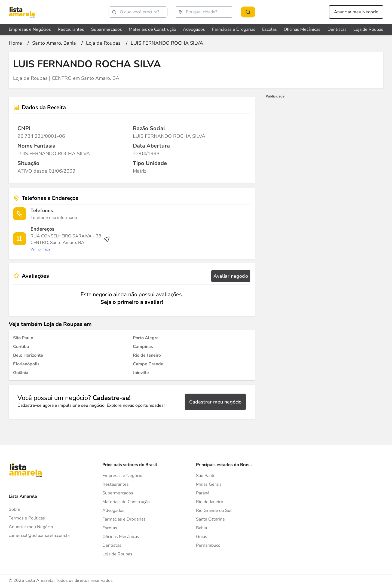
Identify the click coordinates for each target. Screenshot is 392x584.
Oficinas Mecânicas (121, 537)
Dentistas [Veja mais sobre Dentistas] (337, 29)
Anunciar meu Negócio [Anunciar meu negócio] (356, 12)
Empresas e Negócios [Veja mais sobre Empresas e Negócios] (30, 29)
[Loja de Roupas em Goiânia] (21, 373)
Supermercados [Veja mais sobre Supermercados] (107, 29)
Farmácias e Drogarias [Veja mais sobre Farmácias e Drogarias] (234, 29)
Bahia (201, 528)
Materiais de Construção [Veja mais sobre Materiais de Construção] (152, 29)
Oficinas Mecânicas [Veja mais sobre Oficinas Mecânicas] (302, 29)
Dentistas (112, 545)
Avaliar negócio (231, 276)
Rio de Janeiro (210, 502)
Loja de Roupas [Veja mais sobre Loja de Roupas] (368, 29)
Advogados (113, 510)
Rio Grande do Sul (214, 510)
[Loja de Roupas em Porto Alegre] (146, 338)
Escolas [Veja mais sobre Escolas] (269, 29)
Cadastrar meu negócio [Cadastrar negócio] (215, 402)
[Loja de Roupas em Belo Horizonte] (28, 355)
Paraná (203, 493)
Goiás (202, 537)
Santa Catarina (210, 519)
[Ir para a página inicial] (15, 43)
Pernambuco (208, 545)
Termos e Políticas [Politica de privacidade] (27, 518)
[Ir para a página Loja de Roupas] (103, 43)
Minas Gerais (209, 484)
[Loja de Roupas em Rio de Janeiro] (147, 355)
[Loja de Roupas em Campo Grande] (148, 364)
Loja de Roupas (117, 554)
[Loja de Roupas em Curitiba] (21, 347)
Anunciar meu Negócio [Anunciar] (31, 527)
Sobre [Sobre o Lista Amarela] (15, 509)
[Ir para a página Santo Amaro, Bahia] (54, 43)
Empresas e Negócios (123, 476)
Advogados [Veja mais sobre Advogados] (194, 29)
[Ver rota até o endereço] (70, 243)
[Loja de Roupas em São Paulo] (23, 338)
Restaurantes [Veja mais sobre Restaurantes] (71, 29)
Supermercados (118, 493)
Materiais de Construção (126, 502)
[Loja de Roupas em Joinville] (141, 373)
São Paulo (206, 476)
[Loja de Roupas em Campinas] (143, 347)
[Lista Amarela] (22, 12)
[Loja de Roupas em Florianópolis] (26, 364)
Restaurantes (116, 484)
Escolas (110, 528)
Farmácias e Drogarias (124, 519)
